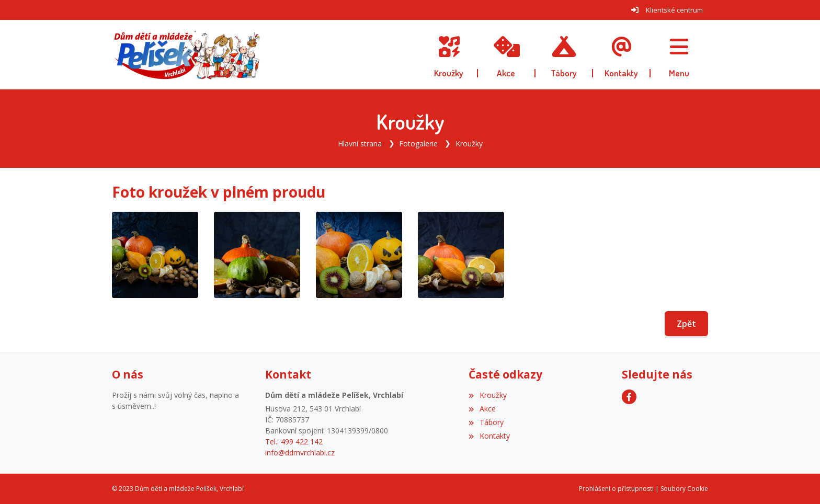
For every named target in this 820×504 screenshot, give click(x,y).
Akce (482, 409)
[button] (679, 55)
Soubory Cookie (684, 489)
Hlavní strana (360, 144)
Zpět (686, 324)
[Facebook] (629, 397)
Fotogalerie (418, 144)
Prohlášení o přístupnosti (616, 489)
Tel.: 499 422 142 (294, 442)
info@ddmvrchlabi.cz (300, 453)
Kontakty (489, 436)
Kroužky (469, 144)
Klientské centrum (674, 10)
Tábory (486, 422)
